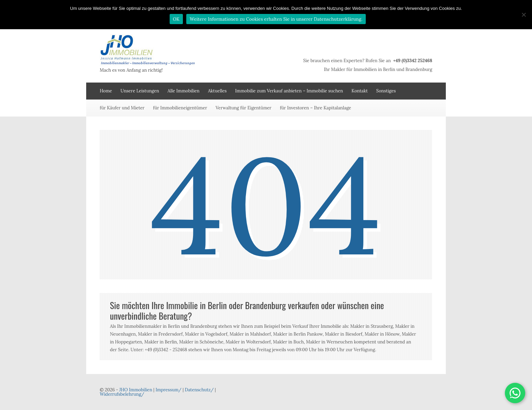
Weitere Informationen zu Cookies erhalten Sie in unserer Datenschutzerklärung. (276, 19)
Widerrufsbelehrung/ (122, 394)
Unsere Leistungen (140, 91)
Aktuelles (217, 91)
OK (176, 19)
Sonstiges (386, 91)
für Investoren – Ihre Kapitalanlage (316, 108)
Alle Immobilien (184, 91)
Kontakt (360, 91)
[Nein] (524, 15)
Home (106, 91)
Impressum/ (168, 390)
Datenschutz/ (199, 390)
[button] (515, 393)
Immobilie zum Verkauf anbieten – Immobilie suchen (289, 91)
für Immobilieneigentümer (180, 108)
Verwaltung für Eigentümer (243, 108)
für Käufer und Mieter (122, 108)
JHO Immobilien (136, 390)
